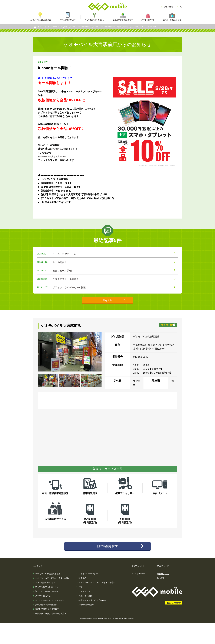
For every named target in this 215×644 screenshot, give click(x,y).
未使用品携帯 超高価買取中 (47, 630)
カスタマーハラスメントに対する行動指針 (97, 604)
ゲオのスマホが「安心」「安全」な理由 (53, 599)
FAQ (180, 7)
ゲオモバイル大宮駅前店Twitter (55, 156)
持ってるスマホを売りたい (47, 608)
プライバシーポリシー (88, 595)
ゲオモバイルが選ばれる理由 (48, 595)
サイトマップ (84, 612)
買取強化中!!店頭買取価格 (46, 626)
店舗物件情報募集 (86, 626)
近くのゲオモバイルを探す (47, 612)
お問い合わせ (168, 7)
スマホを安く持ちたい (45, 604)
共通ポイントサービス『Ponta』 (93, 621)
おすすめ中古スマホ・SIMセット (50, 621)
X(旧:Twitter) (140, 595)
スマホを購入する (43, 617)
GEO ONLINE (161, 344)
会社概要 (160, 599)
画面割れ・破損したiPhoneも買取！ (51, 635)
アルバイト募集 (85, 617)
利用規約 (82, 599)
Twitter (56, 149)
